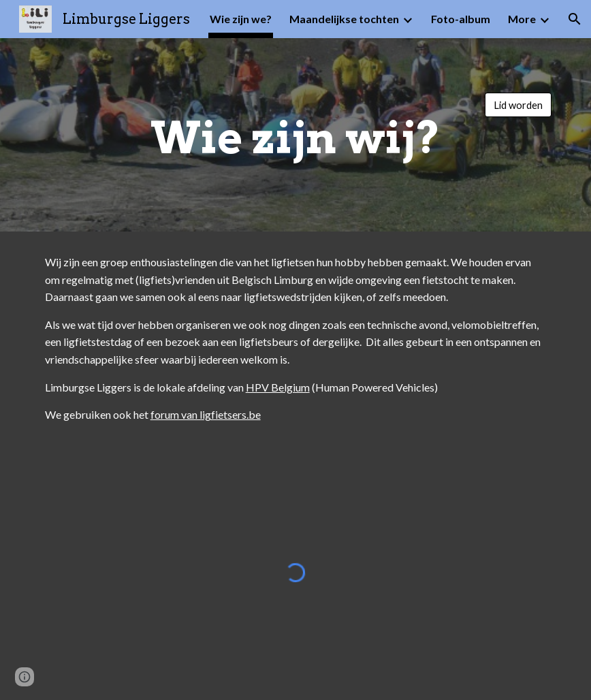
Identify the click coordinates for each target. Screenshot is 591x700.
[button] (575, 19)
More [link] (522, 19)
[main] (295, 135)
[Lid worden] (518, 105)
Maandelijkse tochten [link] (344, 19)
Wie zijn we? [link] (241, 19)
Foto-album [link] (461, 19)
